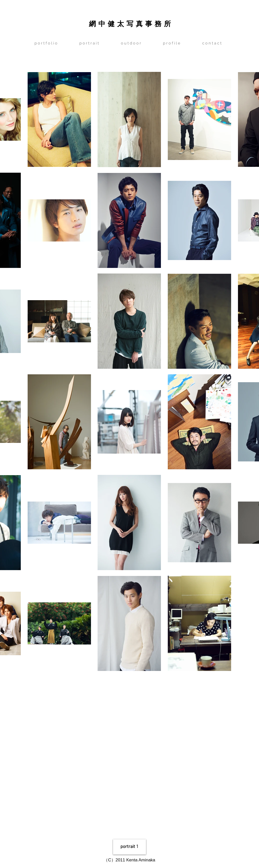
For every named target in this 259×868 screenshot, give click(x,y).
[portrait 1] (129, 847)
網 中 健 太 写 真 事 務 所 (130, 23)
